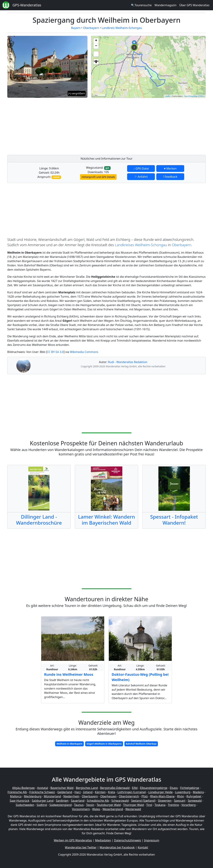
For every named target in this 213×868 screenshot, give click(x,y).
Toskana (160, 805)
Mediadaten (103, 840)
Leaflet (168, 96)
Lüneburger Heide (160, 792)
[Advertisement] (148, 125)
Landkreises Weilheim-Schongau (141, 245)
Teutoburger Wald (109, 805)
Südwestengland (61, 805)
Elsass (174, 788)
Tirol (149, 805)
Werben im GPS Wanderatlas (73, 840)
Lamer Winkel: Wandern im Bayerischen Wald (106, 520)
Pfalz (145, 796)
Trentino (173, 805)
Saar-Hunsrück (19, 801)
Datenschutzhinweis (128, 840)
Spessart (180, 801)
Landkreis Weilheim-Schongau (122, 28)
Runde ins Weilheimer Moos (69, 674)
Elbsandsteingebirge (154, 788)
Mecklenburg (33, 796)
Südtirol (42, 805)
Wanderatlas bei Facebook (117, 847)
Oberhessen (108, 796)
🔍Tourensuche (141, 5)
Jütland (88, 792)
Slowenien (165, 801)
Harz (78, 792)
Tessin (90, 805)
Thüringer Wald (133, 805)
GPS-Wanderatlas (27, 5)
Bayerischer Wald (62, 788)
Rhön (181, 796)
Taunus (79, 805)
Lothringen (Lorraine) (132, 792)
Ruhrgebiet (194, 796)
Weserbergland (113, 809)
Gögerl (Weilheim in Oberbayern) (104, 744)
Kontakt (143, 847)
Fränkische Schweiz (42, 792)
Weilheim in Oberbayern (69, 744)
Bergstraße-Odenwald (115, 788)
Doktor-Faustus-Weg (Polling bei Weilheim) (140, 677)
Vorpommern (81, 809)
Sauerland (78, 801)
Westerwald (133, 809)
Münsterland (52, 796)
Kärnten (100, 792)
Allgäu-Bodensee (23, 788)
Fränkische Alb (17, 792)
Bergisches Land (87, 788)
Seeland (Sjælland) (143, 801)
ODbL (202, 96)
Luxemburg (183, 792)
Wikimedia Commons (84, 352)
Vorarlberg (188, 805)
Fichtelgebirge (190, 788)
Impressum (152, 840)
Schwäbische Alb (98, 801)
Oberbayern (91, 28)
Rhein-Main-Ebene (162, 796)
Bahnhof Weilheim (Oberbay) (141, 744)
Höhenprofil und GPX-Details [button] (98, 177)
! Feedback (170, 177)
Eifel (135, 788)
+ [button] (96, 41)
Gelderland (65, 792)
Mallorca (16, 796)
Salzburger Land (42, 801)
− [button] (96, 46)
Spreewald (195, 801)
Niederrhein (71, 796)
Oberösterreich (129, 796)
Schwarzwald (120, 801)
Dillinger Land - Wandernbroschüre (39, 520)
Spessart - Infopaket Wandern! (174, 520)
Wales (96, 809)
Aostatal (43, 788)
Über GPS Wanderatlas (194, 5)
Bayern (76, 28)
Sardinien (62, 801)
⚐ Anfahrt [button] (141, 177)
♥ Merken (170, 168)
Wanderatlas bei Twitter (81, 847)
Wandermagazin (165, 5)
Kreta (111, 792)
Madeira (198, 792)
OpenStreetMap (191, 96)
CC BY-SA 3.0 (55, 352)
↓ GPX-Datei (141, 168)
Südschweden (25, 805)
